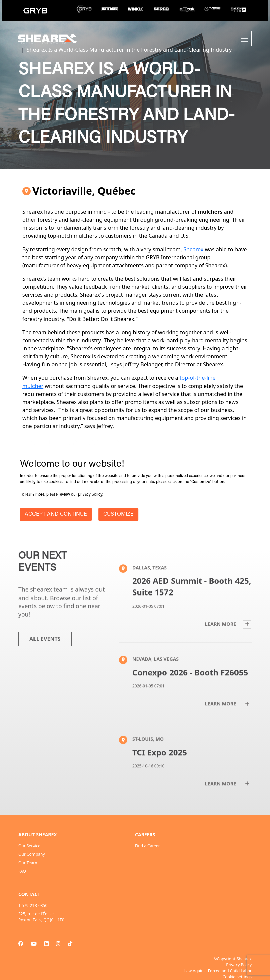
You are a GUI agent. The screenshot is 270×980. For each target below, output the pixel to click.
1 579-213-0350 (33, 905)
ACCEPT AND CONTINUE (56, 514)
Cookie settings (237, 977)
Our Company (32, 854)
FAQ (22, 871)
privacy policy (90, 495)
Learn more (228, 638)
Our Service (29, 846)
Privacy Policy (239, 965)
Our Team (28, 863)
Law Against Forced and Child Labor (218, 971)
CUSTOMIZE (118, 514)
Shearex (193, 249)
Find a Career (148, 846)
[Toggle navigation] (244, 38)
